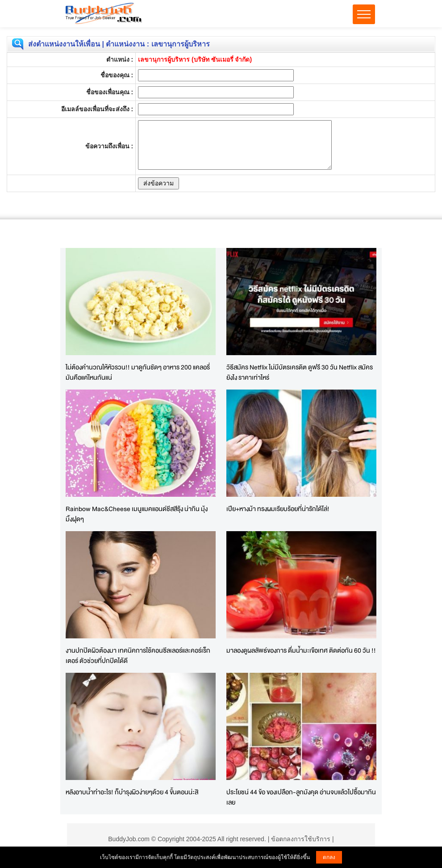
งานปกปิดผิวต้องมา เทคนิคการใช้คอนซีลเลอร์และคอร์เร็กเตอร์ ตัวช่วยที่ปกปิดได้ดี (138, 655)
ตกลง (329, 857)
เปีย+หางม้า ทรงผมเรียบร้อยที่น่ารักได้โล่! (278, 509)
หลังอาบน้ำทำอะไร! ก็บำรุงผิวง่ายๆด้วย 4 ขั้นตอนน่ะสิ (132, 792)
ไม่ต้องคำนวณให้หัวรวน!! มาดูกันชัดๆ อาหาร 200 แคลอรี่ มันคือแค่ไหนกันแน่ (138, 372)
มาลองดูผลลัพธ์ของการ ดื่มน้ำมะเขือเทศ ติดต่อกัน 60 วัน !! (301, 650)
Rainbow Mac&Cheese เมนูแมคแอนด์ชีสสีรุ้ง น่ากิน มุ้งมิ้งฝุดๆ (137, 514)
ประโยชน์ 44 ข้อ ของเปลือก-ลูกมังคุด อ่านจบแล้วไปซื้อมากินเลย (301, 797)
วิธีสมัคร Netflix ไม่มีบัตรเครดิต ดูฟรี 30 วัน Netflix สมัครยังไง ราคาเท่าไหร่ (300, 372)
